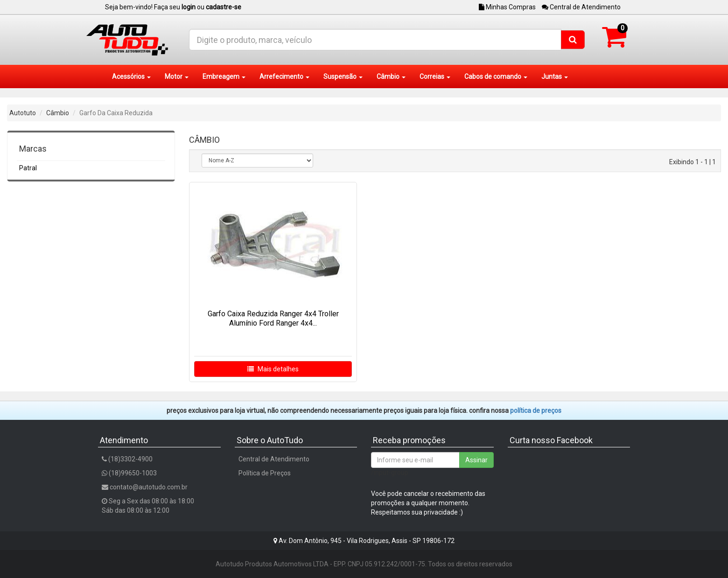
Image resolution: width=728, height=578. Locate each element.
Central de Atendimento (581, 7)
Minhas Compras (507, 7)
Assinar (476, 460)
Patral (28, 168)
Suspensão (343, 77)
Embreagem (224, 77)
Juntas (555, 77)
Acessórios (131, 77)
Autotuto (23, 113)
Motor (177, 77)
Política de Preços (265, 473)
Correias (435, 77)
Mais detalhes (273, 369)
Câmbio (391, 77)
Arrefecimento (284, 77)
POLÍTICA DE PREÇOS (536, 411)
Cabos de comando (496, 77)
